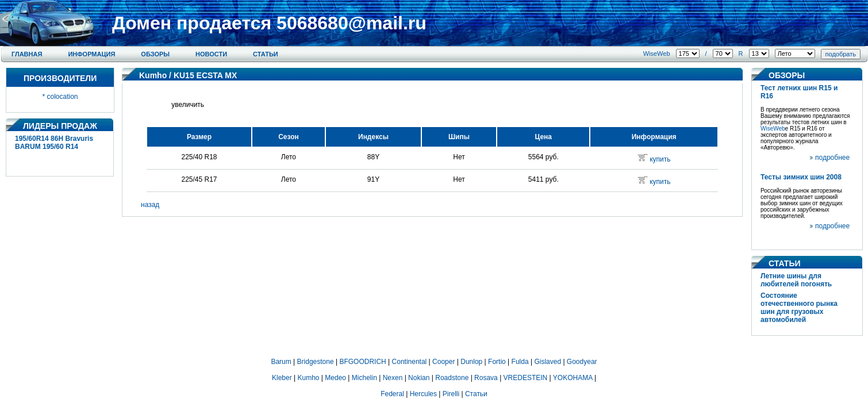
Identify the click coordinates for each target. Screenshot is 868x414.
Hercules (423, 394)
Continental (410, 362)
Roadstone (452, 378)
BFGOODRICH (362, 362)
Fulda (520, 362)
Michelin (364, 378)
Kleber (282, 378)
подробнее (832, 158)
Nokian (419, 378)
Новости (211, 54)
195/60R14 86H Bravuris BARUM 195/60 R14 (54, 143)
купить (660, 159)
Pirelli (451, 394)
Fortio (497, 362)
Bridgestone (316, 362)
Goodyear (582, 362)
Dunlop (471, 362)
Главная (27, 54)
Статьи (266, 54)
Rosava (486, 378)
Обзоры (155, 54)
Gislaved (548, 362)
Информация (91, 54)
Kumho (153, 75)
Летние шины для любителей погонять (796, 280)
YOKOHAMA (573, 378)
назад (150, 205)
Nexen (393, 378)
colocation (62, 97)
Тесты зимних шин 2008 (801, 177)
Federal (392, 394)
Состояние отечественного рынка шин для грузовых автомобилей (799, 308)
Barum (281, 362)
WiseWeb (657, 53)
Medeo (335, 378)
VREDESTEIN (526, 378)
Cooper (443, 362)
